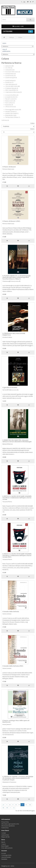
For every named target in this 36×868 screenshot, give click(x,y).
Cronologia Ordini (6, 855)
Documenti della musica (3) (13, 72)
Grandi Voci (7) (9, 82)
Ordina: (32, 123)
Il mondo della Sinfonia (11, 611)
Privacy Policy (5, 822)
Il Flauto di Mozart (9, 167)
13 (3, 808)
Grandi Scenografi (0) (11, 78)
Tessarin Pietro (7, 502)
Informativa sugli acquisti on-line (10, 824)
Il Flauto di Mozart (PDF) (11, 221)
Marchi (3, 842)
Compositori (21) (10, 70)
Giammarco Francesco (9, 782)
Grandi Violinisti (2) (10, 80)
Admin (12, 866)
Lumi (8, 866)
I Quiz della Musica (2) (11, 84)
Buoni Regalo (5, 846)
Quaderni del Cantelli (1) (12, 113)
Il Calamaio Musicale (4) (12, 88)
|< (3, 805)
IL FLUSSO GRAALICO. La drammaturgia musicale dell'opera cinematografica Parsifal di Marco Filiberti (17, 277)
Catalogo (11, 37)
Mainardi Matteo (8, 444)
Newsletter (4, 859)
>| (14, 808)
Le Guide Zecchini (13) (11, 97)
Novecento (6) (9, 105)
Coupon (4, 844)
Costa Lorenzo (7, 614)
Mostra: (32, 129)
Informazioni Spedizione (8, 826)
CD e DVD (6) (9, 68)
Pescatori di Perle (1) (11, 112)
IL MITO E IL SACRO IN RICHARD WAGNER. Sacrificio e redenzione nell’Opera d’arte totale (17, 498)
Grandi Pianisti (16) (10, 76)
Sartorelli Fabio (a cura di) (10, 390)
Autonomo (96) (9, 66)
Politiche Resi (5, 828)
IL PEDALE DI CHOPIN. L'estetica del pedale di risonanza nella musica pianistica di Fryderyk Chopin (18, 778)
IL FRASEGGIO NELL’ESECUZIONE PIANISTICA (14, 334)
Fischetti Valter (7, 337)
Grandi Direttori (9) (10, 74)
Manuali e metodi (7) (11, 99)
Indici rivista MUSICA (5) (12, 90)
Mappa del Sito (6, 837)
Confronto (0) (5, 120)
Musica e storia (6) (10, 101)
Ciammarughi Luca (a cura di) (11, 281)
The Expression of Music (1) (13, 117)
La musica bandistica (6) (12, 95)
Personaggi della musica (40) (13, 110)
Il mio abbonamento (7, 848)
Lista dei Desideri (6, 857)
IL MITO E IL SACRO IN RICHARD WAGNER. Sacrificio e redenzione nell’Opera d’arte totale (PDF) (17, 555)
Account (4, 853)
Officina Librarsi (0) (10, 107)
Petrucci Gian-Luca (8, 169)
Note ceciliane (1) (10, 103)
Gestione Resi (5, 835)
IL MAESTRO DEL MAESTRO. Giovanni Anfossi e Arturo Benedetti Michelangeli (17, 441)
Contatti (4, 833)
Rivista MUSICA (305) (11, 115)
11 (26, 805)
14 (7, 808)
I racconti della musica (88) (12, 86)
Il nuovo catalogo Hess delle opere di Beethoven (16, 721)
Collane (20, 37)
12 (30, 805)
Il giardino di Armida (10, 387)
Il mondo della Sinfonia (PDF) (13, 666)
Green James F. (7, 724)
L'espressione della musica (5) (13, 92)
